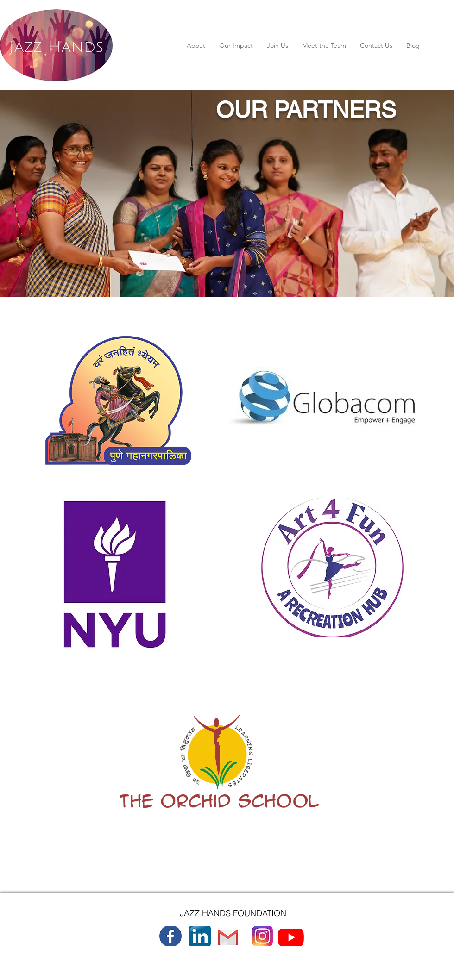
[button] (196, 45)
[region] (115, 390)
